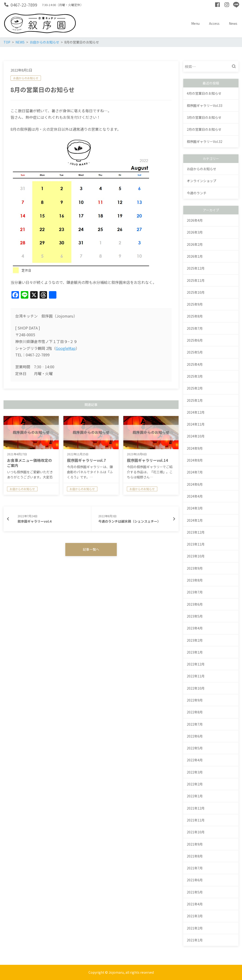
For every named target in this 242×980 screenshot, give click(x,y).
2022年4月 (195, 760)
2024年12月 (196, 412)
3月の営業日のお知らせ (204, 117)
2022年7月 (195, 724)
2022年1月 (195, 796)
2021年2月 (195, 928)
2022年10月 (196, 688)
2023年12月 (196, 532)
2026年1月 (195, 256)
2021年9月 (195, 844)
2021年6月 (195, 880)
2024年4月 (195, 496)
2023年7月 (195, 592)
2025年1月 (195, 400)
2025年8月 (195, 316)
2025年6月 (195, 340)
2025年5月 (195, 352)
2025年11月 (196, 280)
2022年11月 (196, 676)
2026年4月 (195, 220)
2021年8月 (195, 856)
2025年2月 (195, 388)
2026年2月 (195, 244)
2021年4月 (195, 904)
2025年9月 (195, 304)
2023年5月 (195, 616)
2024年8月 (195, 460)
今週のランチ (197, 193)
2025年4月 (195, 364)
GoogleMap (66, 348)
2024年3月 (195, 508)
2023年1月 (195, 652)
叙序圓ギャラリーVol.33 (205, 105)
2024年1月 (195, 520)
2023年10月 (196, 556)
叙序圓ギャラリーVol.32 (205, 141)
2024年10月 (196, 436)
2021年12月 (196, 808)
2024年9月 (195, 448)
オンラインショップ (202, 181)
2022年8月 (195, 712)
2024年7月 (195, 472)
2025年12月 (196, 268)
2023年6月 (195, 604)
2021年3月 (195, 916)
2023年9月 (195, 568)
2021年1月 (195, 940)
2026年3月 (195, 232)
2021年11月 (196, 820)
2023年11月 (196, 544)
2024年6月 (195, 484)
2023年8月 (195, 580)
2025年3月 (195, 376)
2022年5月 (195, 748)
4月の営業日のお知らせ (204, 93)
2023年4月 (195, 628)
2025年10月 (196, 292)
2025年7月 (195, 328)
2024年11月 (196, 424)
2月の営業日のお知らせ (204, 129)
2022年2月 (195, 784)
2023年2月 (195, 640)
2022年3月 (195, 772)
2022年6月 (195, 736)
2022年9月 (195, 700)
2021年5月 (195, 892)
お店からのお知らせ (26, 78)
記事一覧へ (91, 549)
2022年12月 (196, 664)
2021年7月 (195, 868)
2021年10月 (196, 832)
